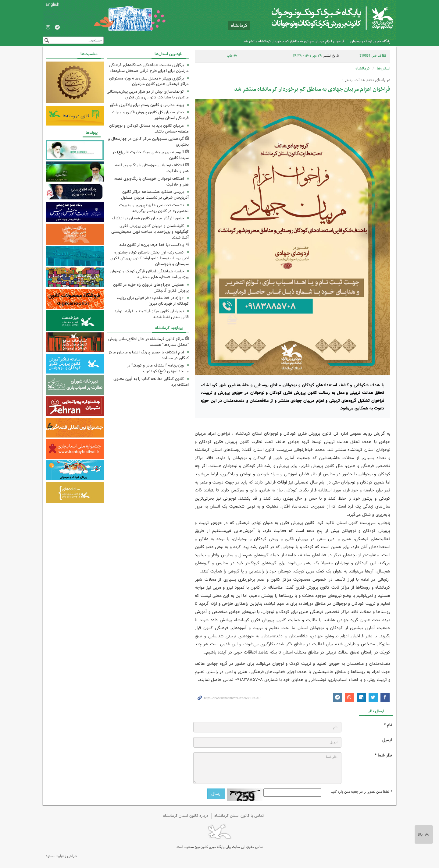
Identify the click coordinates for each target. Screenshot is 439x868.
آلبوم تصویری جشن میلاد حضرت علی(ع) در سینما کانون (151, 155)
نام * (388, 725)
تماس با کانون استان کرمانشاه (239, 816)
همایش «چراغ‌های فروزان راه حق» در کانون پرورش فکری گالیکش (151, 288)
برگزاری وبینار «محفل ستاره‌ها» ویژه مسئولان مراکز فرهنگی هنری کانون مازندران (149, 81)
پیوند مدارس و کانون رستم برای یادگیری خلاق (147, 105)
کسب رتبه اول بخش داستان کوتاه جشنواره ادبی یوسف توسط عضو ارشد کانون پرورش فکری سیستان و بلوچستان (150, 258)
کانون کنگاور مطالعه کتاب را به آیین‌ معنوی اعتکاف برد (151, 382)
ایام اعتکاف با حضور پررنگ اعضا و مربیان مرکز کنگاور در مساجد (149, 355)
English (53, 5)
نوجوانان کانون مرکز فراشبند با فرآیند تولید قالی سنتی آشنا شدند (152, 314)
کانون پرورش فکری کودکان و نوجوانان (322, 18)
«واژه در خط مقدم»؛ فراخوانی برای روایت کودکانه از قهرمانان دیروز (153, 301)
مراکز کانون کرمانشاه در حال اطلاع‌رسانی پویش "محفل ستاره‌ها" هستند (148, 342)
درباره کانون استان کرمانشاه (186, 816)
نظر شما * (383, 755)
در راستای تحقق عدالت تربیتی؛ (366, 80)
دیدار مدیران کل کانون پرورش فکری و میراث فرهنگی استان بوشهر (150, 115)
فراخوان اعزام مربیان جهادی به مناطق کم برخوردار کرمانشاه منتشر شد (294, 41)
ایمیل (387, 740)
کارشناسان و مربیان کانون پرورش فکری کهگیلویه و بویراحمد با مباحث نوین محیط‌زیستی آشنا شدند (150, 232)
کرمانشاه (363, 68)
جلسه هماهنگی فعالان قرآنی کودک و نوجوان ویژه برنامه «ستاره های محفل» (150, 274)
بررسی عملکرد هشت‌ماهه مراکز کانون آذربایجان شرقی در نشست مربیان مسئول (155, 195)
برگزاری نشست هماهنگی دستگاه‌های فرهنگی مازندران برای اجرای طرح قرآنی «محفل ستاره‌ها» (149, 68)
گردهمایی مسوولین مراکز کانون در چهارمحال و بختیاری (148, 142)
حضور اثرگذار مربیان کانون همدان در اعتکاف (148, 218)
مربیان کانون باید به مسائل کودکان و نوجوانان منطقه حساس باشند (149, 129)
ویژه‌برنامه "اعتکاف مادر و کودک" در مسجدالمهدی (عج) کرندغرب (158, 368)
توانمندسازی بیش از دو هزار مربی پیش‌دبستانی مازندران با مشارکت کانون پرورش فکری (148, 94)
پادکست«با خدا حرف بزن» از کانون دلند (152, 245)
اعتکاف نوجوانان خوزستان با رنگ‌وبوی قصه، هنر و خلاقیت (151, 168)
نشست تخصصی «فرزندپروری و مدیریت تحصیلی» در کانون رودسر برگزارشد (154, 208)
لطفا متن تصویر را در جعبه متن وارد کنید (361, 792)
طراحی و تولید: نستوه (61, 856)
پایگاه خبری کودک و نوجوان (370, 41)
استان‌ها (384, 68)
